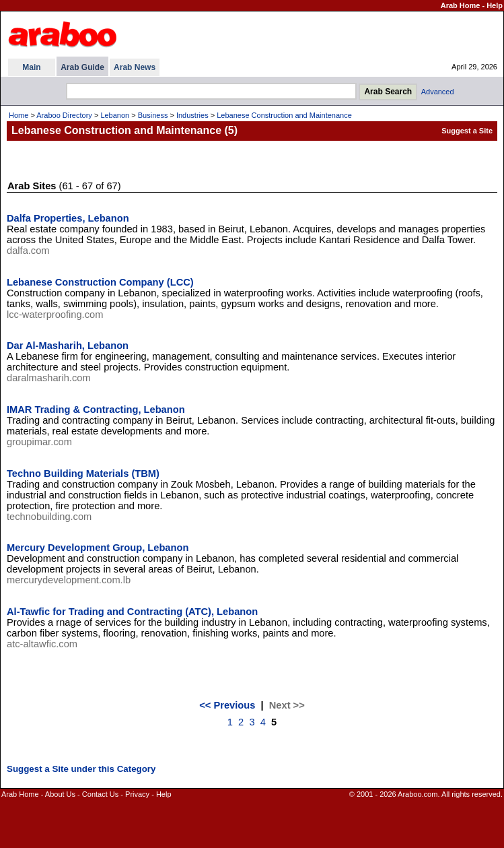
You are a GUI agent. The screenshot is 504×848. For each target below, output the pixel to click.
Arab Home (461, 5)
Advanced (438, 92)
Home (19, 115)
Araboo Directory (64, 115)
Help (495, 5)
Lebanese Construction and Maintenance (284, 115)
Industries (192, 115)
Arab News (135, 67)
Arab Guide (82, 67)
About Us (60, 794)
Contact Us (100, 794)
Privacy (137, 794)
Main (31, 67)
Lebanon (115, 115)
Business (153, 115)
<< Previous (227, 705)
